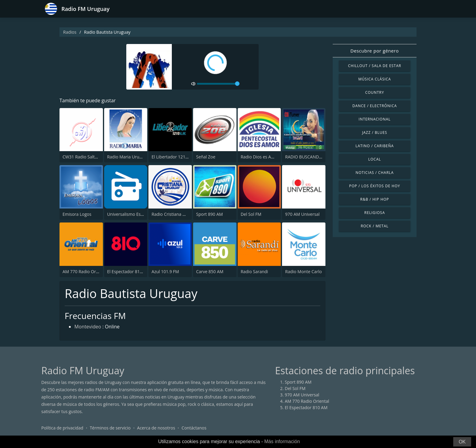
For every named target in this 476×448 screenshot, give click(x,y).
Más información (282, 441)
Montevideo (88, 327)
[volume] (218, 84)
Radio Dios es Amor (260, 157)
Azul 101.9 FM (165, 272)
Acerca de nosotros (156, 428)
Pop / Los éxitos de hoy (375, 186)
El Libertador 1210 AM (173, 157)
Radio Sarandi (254, 272)
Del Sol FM (251, 214)
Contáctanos (194, 428)
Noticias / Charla (375, 173)
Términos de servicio (110, 428)
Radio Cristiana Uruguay (175, 214)
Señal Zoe (206, 157)
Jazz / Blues (375, 132)
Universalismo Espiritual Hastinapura (144, 214)
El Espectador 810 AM (129, 272)
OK (462, 442)
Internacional (374, 119)
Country (375, 92)
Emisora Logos (77, 214)
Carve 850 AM (210, 272)
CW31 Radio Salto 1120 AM (89, 157)
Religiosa (375, 213)
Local (375, 159)
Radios (70, 32)
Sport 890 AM (209, 214)
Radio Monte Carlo (303, 272)
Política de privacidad (62, 428)
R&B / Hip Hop (375, 199)
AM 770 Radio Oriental (85, 272)
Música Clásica (375, 79)
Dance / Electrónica (375, 106)
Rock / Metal (375, 226)
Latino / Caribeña (375, 146)
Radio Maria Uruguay (128, 157)
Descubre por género (374, 51)
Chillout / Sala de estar (374, 66)
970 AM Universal (302, 214)
